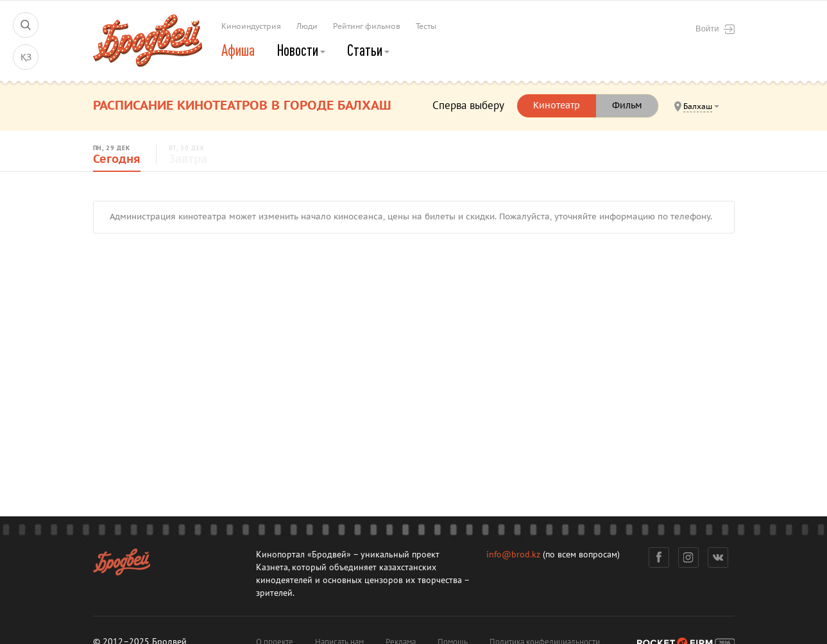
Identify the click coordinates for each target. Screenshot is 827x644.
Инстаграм (688, 557)
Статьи (368, 50)
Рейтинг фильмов (367, 26)
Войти (715, 29)
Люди (307, 26)
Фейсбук (659, 557)
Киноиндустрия (251, 26)
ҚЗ (26, 57)
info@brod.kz (513, 555)
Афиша (238, 50)
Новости (301, 50)
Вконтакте (718, 557)
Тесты (426, 26)
